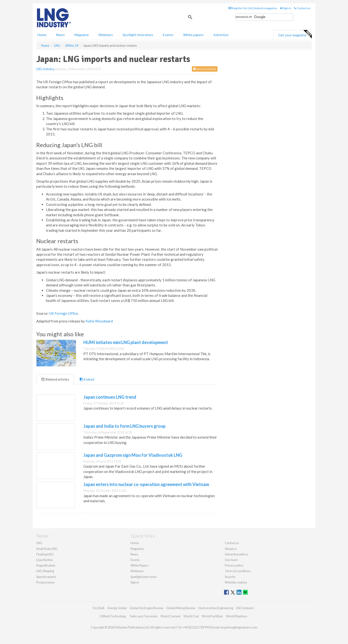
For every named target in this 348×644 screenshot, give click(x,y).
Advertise (221, 35)
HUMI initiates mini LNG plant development (126, 342)
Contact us (302, 8)
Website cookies (236, 582)
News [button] (60, 35)
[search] (264, 17)
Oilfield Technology (113, 616)
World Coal (191, 616)
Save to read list (205, 69)
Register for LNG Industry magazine (253, 8)
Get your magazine (295, 34)
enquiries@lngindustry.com (239, 627)
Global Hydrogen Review (146, 608)
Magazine (82, 35)
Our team (231, 560)
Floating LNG (45, 554)
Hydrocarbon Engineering (216, 608)
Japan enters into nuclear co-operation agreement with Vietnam (146, 484)
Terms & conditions (238, 571)
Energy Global (117, 608)
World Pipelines (237, 616)
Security (230, 577)
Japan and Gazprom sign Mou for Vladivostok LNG (133, 455)
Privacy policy (234, 565)
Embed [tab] (87, 379)
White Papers (140, 565)
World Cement (170, 616)
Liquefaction (45, 560)
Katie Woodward (99, 321)
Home (42, 35)
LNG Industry (45, 69)
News (134, 554)
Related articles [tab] (55, 379)
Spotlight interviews (138, 35)
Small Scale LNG (47, 549)
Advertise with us (236, 554)
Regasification (46, 565)
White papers (193, 35)
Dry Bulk (99, 608)
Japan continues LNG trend (110, 397)
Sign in (286, 8)
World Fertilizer (212, 616)
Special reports (46, 577)
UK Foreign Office (64, 313)
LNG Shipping (45, 571)
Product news (45, 582)
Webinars (106, 35)
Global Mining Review (181, 608)
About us (231, 549)
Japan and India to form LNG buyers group (124, 426)
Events (168, 35)
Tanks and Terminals (143, 616)
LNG (39, 543)
